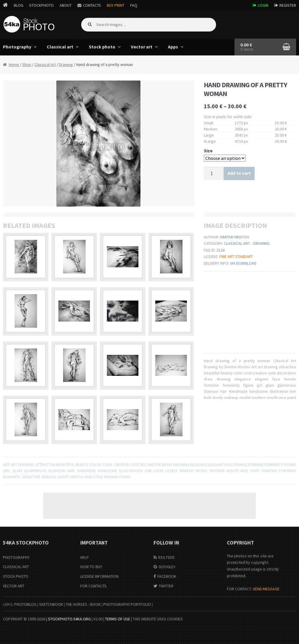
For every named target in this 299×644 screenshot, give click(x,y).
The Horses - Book (83, 604)
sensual (49, 477)
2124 (220, 250)
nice (244, 471)
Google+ (167, 567)
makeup (187, 471)
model (202, 471)
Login (263, 5)
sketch (77, 477)
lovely (171, 471)
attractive (45, 465)
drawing (181, 465)
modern (217, 471)
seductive (31, 477)
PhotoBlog (25, 604)
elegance (199, 465)
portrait (287, 471)
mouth (233, 471)
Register (288, 5)
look (159, 471)
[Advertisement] (149, 506)
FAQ (134, 5)
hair (71, 471)
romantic (12, 477)
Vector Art (14, 586)
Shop (27, 64)
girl (7, 471)
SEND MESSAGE (266, 589)
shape (63, 477)
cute (135, 465)
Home (14, 64)
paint (255, 471)
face (229, 465)
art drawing (22, 465)
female (241, 465)
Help (85, 557)
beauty (82, 465)
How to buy (91, 567)
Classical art (60, 47)
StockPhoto (41, 5)
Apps (173, 47)
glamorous (35, 471)
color (95, 465)
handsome (108, 471)
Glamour (57, 471)
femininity (274, 465)
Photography (16, 557)
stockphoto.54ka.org (69, 619)
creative (121, 465)
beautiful (65, 465)
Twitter (166, 586)
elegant (216, 465)
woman (111, 477)
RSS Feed (166, 557)
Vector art (142, 47)
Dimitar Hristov (234, 237)
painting (269, 471)
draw (167, 465)
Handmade (87, 471)
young (125, 477)
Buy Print (116, 5)
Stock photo (102, 47)
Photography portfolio (127, 604)
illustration (131, 471)
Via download (243, 263)
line (148, 471)
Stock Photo (16, 576)
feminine (256, 465)
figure (290, 465)
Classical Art (45, 64)
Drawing (66, 64)
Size (208, 151)
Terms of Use (118, 619)
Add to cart (239, 173)
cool (108, 465)
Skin (88, 477)
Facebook (167, 576)
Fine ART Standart (236, 256)
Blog (19, 5)
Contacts (92, 5)
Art (6, 465)
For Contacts (93, 586)
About (66, 5)
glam (17, 471)
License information (99, 576)
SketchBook (51, 604)
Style (98, 477)
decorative (150, 465)
